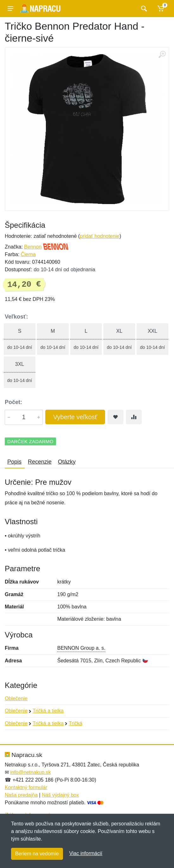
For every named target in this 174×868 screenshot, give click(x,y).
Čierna (28, 254)
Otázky (67, 462)
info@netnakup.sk (30, 772)
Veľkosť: (16, 317)
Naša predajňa (21, 795)
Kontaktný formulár (26, 787)
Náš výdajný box (60, 795)
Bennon (33, 247)
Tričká (75, 723)
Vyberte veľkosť (75, 417)
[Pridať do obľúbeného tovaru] (115, 417)
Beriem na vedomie (37, 854)
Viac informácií (86, 853)
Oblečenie (16, 698)
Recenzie (40, 462)
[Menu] (10, 9)
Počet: (13, 402)
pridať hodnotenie (99, 236)
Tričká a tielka (48, 711)
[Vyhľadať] (143, 9)
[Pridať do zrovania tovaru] (134, 417)
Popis (14, 462)
